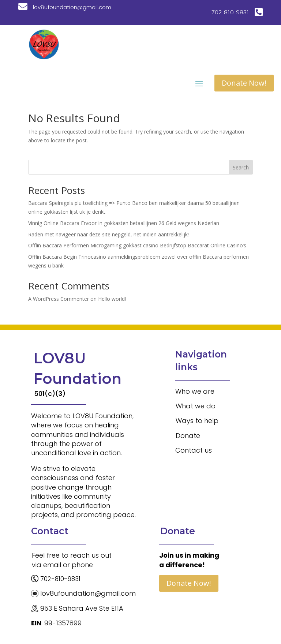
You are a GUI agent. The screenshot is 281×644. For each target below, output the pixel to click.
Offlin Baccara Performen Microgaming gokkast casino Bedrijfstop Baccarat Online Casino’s (137, 245)
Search (241, 167)
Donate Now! (244, 83)
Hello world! (112, 299)
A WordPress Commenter (59, 299)
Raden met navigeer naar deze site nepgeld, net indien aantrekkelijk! (108, 234)
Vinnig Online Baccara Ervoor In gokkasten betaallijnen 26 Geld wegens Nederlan (124, 223)
